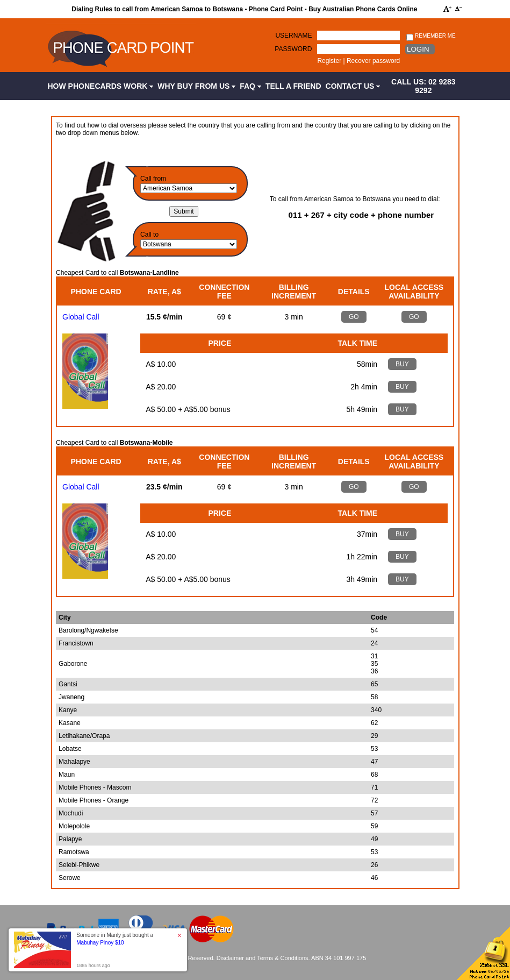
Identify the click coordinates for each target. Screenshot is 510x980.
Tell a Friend (293, 86)
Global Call (81, 317)
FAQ (250, 86)
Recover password (373, 61)
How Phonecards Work (101, 86)
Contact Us (353, 86)
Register (329, 61)
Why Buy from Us (196, 86)
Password (293, 49)
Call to (149, 235)
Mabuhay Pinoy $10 (100, 943)
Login (418, 49)
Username (293, 35)
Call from (153, 179)
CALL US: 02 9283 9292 (423, 86)
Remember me (431, 36)
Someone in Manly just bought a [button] (115, 939)
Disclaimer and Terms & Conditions (263, 958)
